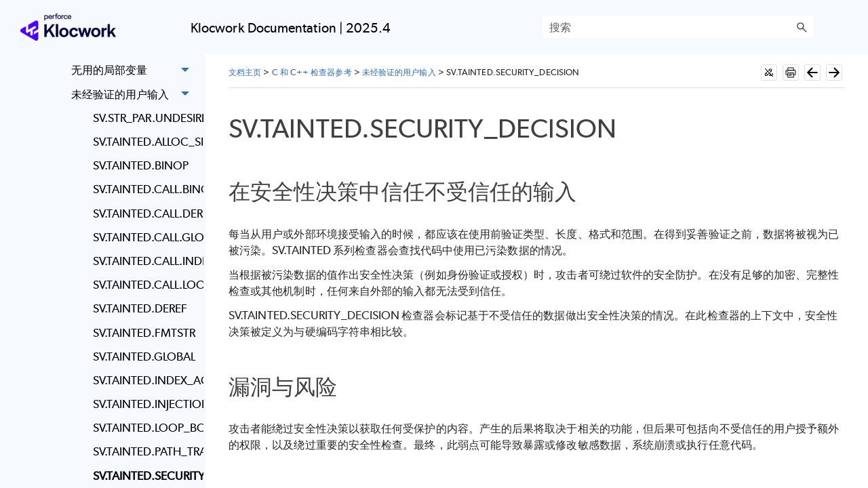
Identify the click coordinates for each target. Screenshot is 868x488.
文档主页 (245, 72)
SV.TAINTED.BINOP (141, 165)
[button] (802, 27)
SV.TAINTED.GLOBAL (144, 357)
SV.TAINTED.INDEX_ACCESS (145, 380)
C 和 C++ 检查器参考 (312, 72)
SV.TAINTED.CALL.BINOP (145, 189)
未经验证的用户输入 (134, 95)
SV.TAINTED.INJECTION (145, 404)
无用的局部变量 (134, 71)
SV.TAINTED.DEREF (140, 308)
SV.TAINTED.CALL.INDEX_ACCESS (145, 261)
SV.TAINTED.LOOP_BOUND (145, 428)
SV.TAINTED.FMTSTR (144, 333)
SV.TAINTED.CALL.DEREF (145, 213)
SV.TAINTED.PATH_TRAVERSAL (145, 451)
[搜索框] (678, 27)
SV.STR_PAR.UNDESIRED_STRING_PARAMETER (145, 118)
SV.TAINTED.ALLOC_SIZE (145, 142)
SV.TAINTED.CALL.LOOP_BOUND (145, 285)
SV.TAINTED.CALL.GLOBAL (145, 237)
